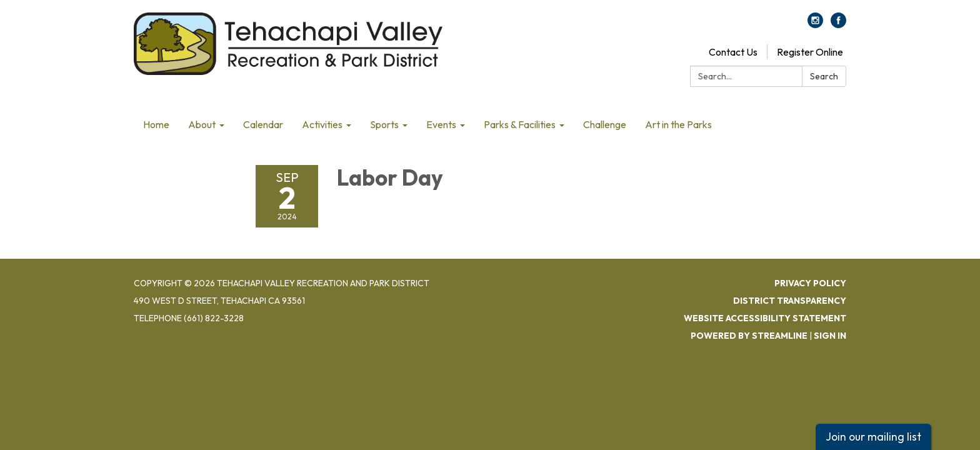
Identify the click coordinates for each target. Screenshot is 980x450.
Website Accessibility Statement (765, 318)
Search (824, 76)
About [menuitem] (202, 124)
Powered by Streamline (749, 336)
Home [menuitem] (156, 124)
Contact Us (733, 52)
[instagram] (815, 24)
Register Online (810, 52)
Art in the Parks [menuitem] (678, 124)
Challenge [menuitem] (605, 124)
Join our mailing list (873, 437)
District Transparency (790, 301)
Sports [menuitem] (384, 124)
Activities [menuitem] (322, 124)
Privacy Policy (810, 283)
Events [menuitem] (441, 124)
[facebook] (838, 24)
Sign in (830, 336)
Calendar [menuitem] (263, 124)
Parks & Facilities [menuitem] (520, 124)
